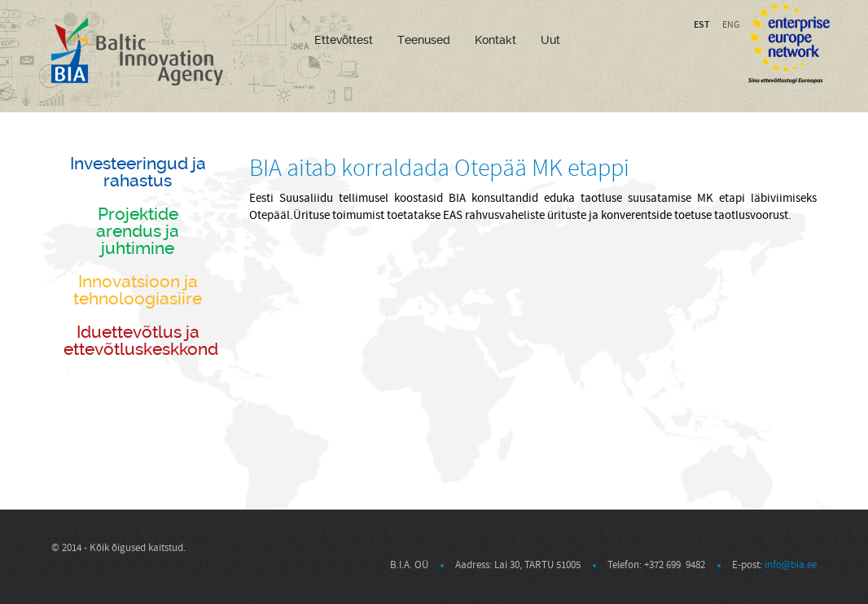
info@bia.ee (791, 565)
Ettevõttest (344, 40)
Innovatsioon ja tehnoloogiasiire (138, 290)
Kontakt (495, 40)
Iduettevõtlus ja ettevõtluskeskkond (141, 340)
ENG (731, 25)
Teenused (424, 40)
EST (702, 24)
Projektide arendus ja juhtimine (138, 231)
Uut (550, 40)
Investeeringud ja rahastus (138, 172)
